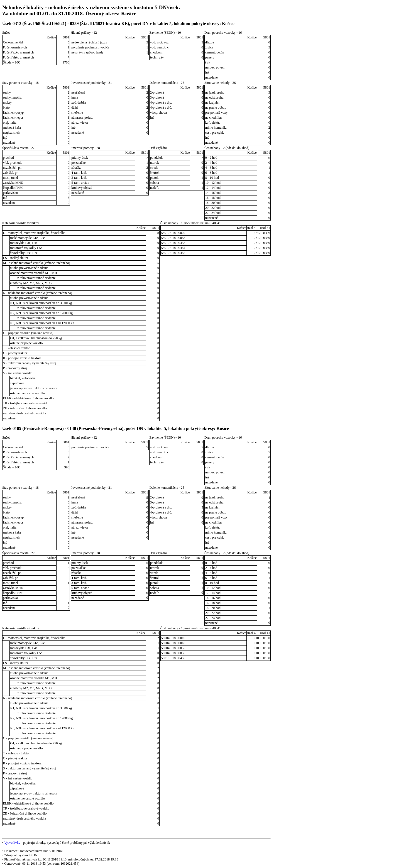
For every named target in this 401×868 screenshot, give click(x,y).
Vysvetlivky (12, 843)
